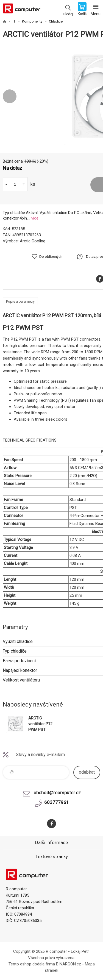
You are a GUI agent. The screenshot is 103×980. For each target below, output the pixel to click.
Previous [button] (10, 96)
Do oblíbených (51, 257)
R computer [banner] (22, 10)
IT (14, 21)
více (35, 218)
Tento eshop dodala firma (32, 964)
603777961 (57, 802)
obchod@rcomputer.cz (57, 793)
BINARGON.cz (69, 964)
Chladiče (56, 21)
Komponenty (32, 21)
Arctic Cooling (33, 241)
